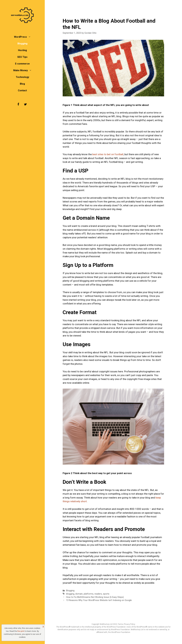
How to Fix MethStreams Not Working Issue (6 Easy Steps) (95, 597)
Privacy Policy (129, 624)
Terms (120, 624)
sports (106, 594)
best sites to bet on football (108, 154)
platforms (89, 594)
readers (98, 594)
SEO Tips (22, 57)
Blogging (22, 44)
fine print (21, 631)
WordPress (24, 37)
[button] (30, 37)
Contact (22, 90)
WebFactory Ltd (106, 624)
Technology (22, 77)
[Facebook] (18, 104)
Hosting (22, 50)
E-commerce (22, 64)
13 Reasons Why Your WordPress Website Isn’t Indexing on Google (99, 600)
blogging (70, 594)
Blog (22, 84)
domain (79, 594)
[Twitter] (25, 104)
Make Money (24, 70)
